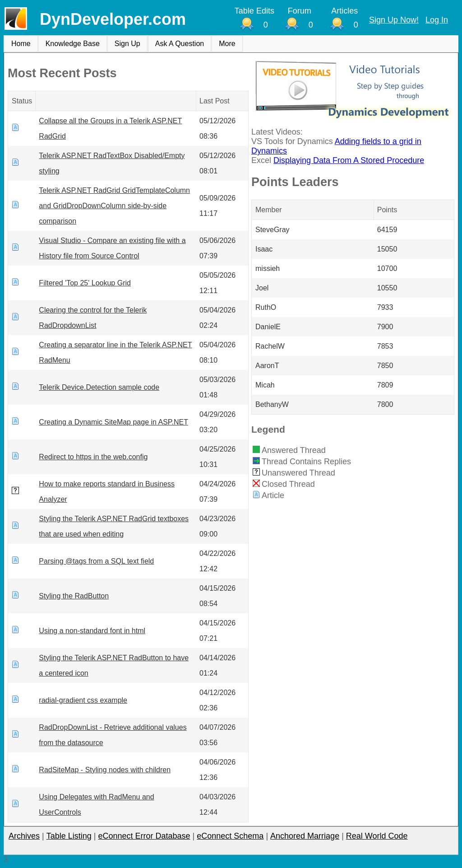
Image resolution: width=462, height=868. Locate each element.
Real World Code (377, 836)
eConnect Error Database (144, 836)
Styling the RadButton (74, 596)
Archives (24, 836)
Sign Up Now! (394, 20)
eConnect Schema (230, 836)
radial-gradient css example (83, 700)
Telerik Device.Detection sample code (99, 387)
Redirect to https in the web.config (93, 457)
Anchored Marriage (305, 836)
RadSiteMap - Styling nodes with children (105, 770)
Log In (437, 20)
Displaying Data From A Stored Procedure (349, 160)
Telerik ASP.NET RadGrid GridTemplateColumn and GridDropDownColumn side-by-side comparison (114, 206)
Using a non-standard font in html (92, 631)
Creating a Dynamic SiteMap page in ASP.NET (113, 422)
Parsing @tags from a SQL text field (96, 561)
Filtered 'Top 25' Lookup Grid (85, 283)
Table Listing (69, 836)
